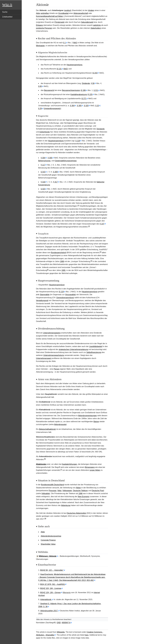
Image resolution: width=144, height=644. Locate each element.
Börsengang (90, 467)
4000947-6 (66, 623)
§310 (43, 172)
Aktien (78, 488)
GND (59, 623)
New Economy (84, 497)
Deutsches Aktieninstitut (76, 513)
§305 (79, 106)
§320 (86, 106)
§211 (96, 90)
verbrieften (45, 13)
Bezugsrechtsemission (71, 90)
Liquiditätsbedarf (96, 346)
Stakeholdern (96, 28)
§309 (55, 172)
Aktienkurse (66, 505)
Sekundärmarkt (87, 22)
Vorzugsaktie (70, 295)
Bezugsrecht (49, 90)
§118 (78, 141)
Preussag (53, 491)
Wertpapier (40, 46)
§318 (43, 182)
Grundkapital (63, 13)
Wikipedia (61, 632)
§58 (93, 83)
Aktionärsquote (60, 424)
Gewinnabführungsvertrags (66, 161)
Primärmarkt (59, 22)
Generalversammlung (65, 298)
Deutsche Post (98, 491)
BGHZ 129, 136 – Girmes (50, 593)
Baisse (96, 422)
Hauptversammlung (74, 65)
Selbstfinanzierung (94, 352)
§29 (40, 109)
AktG (75, 43)
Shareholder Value (48, 544)
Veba (59, 491)
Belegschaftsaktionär (48, 429)
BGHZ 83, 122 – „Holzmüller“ (52, 570)
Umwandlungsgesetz (52, 109)
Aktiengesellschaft (81, 13)
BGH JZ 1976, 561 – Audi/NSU (53, 584)
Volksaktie (45, 493)
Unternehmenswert (44, 358)
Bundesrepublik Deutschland (53, 485)
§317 (55, 182)
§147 (102, 224)
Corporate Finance (48, 540)
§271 (84, 99)
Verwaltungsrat (42, 300)
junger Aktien (95, 470)
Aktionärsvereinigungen (87, 416)
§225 (90, 94)
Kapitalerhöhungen (69, 464)
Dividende (86, 83)
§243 (95, 73)
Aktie (38, 13)
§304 (72, 106)
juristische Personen (44, 28)
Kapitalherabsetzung (79, 94)
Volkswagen (67, 491)
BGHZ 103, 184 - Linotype (51, 588)
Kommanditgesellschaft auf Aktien (49, 16)
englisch (68, 10)
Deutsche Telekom (80, 491)
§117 (43, 165)
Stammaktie (45, 295)
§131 (59, 69)
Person (57, 369)
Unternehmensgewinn (52, 333)
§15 (97, 106)
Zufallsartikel (7, 17)
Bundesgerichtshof (59, 253)
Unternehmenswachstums (54, 355)
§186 (83, 90)
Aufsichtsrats (45, 132)
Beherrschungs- (45, 161)
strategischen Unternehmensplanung (73, 349)
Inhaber (91, 10)
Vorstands (101, 129)
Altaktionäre (41, 464)
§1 (64, 43)
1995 (63, 270)
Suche (5, 12)
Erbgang (39, 25)
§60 (40, 86)
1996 (81, 493)
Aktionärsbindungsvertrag (51, 536)
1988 (62, 261)
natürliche (97, 25)
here (87, 635)
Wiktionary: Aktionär (48, 556)
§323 (43, 189)
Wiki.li (7, 5)
